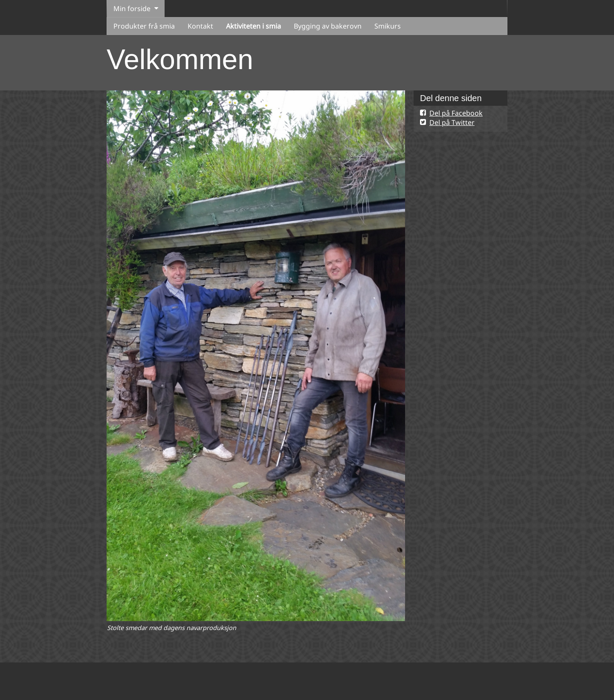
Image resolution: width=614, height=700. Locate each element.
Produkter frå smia (144, 26)
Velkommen (180, 59)
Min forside (132, 9)
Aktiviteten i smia (253, 26)
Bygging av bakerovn (328, 26)
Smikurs (388, 26)
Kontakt (200, 26)
